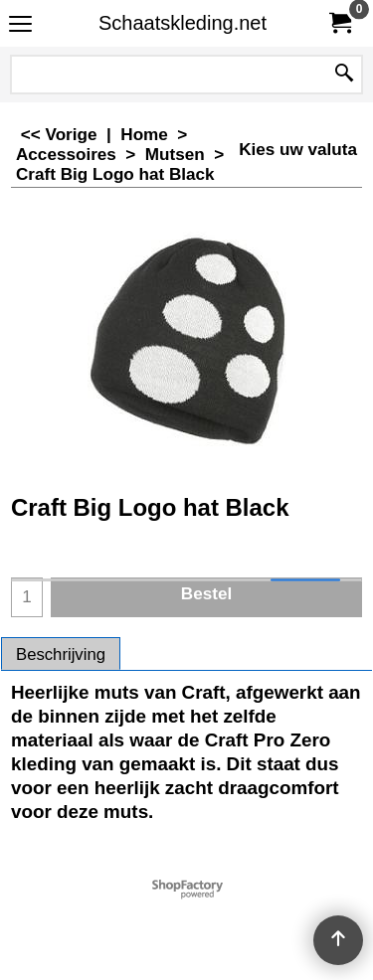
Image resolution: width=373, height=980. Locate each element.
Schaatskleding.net (183, 23)
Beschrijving (61, 654)
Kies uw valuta (298, 150)
